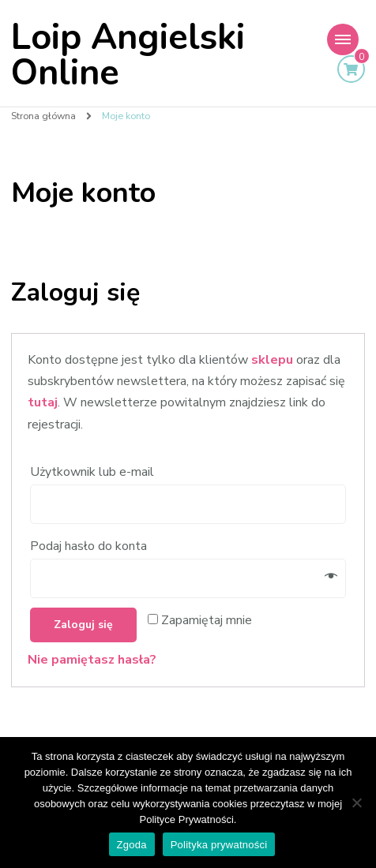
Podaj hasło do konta (90, 546)
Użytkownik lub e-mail (94, 472)
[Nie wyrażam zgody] (356, 803)
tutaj (43, 402)
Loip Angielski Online (128, 55)
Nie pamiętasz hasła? (92, 660)
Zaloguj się (83, 625)
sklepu (272, 360)
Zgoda (132, 845)
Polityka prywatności (219, 845)
